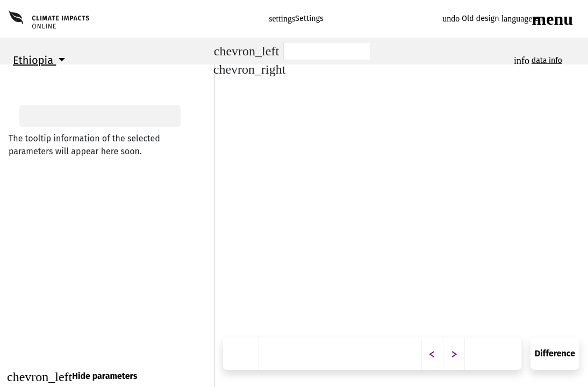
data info (547, 60)
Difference (555, 353)
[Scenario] (327, 51)
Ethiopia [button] (34, 60)
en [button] (524, 19)
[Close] (107, 377)
